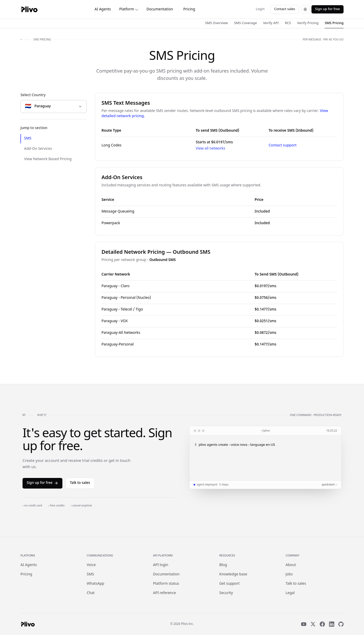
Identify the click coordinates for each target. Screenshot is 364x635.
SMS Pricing (334, 23)
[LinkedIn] (332, 624)
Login (260, 9)
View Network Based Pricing (48, 159)
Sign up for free (327, 9)
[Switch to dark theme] (305, 9)
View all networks (210, 149)
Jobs (289, 574)
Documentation (160, 9)
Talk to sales (80, 483)
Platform (129, 9)
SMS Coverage (245, 23)
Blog (223, 565)
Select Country (33, 95)
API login (161, 565)
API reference (165, 593)
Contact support (282, 146)
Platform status (166, 584)
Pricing (189, 9)
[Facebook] (322, 624)
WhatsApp (95, 584)
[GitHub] (341, 624)
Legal (290, 593)
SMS (28, 139)
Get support (230, 584)
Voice (91, 565)
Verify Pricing (308, 23)
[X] (313, 624)
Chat (91, 593)
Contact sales (285, 9)
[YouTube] (304, 624)
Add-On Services (38, 149)
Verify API (271, 23)
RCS (288, 23)
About (291, 565)
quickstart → (329, 485)
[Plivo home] (29, 9)
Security (226, 593)
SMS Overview (216, 23)
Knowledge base (233, 574)
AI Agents (103, 9)
